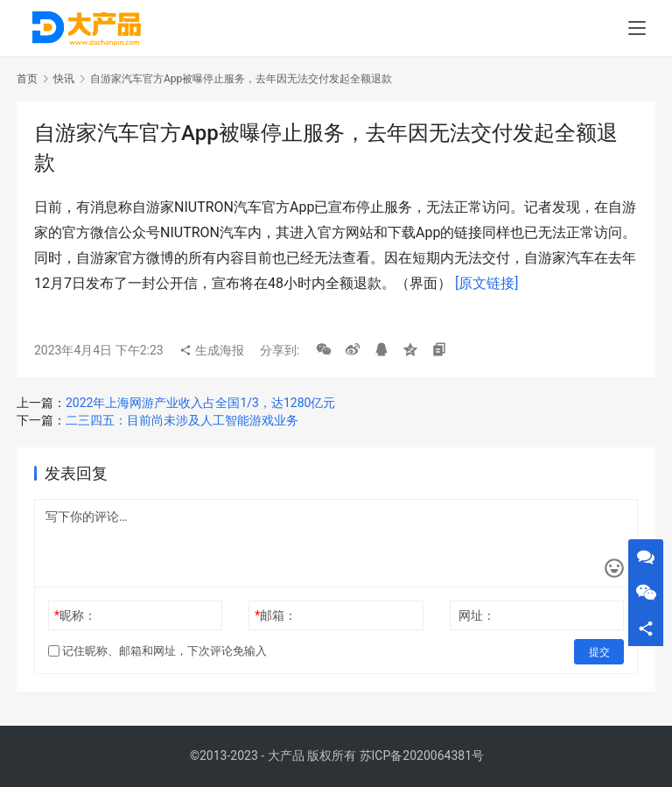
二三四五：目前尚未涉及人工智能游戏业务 (182, 420)
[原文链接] (486, 283)
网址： (477, 615)
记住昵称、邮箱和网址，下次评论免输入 (157, 651)
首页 (27, 79)
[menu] (637, 28)
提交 (599, 651)
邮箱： (276, 615)
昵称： (75, 615)
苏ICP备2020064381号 (422, 755)
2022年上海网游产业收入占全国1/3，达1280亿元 (200, 403)
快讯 (64, 79)
